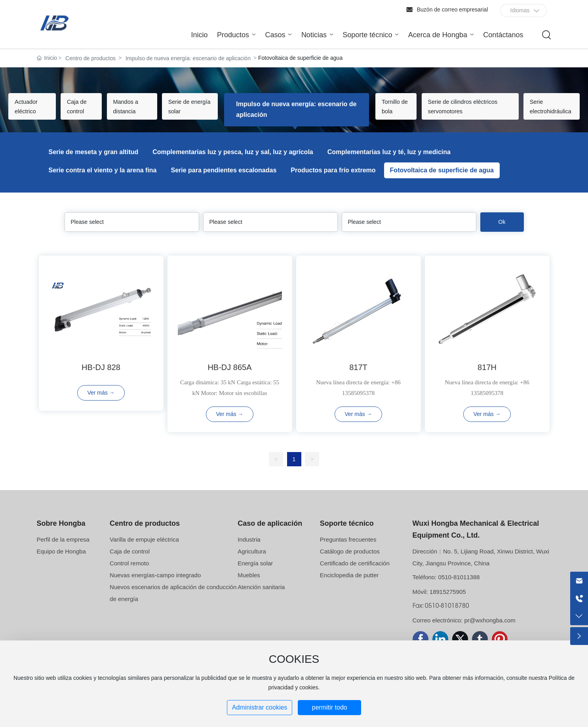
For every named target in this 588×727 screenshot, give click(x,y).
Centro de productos (90, 58)
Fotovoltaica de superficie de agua (442, 180)
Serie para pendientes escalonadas (224, 180)
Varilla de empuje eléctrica (144, 550)
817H (487, 378)
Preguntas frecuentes (348, 550)
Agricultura (252, 562)
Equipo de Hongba (61, 562)
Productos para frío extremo (333, 180)
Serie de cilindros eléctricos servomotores (446, 114)
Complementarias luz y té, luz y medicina (389, 162)
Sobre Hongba (61, 534)
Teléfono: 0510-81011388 (446, 587)
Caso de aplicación (270, 534)
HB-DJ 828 (101, 378)
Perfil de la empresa (63, 550)
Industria (249, 550)
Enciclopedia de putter (349, 585)
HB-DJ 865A (229, 378)
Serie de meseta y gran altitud (94, 162)
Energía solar (255, 573)
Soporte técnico (347, 534)
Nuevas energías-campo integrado (155, 585)
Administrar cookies (260, 707)
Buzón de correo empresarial (453, 10)
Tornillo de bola (380, 114)
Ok (502, 232)
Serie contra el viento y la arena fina (103, 180)
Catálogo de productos (350, 562)
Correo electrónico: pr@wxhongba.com (464, 631)
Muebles (249, 585)
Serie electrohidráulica (543, 109)
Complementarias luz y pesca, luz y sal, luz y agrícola (233, 162)
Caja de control (88, 114)
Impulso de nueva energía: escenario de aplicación (188, 58)
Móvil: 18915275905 (439, 602)
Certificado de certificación (355, 573)
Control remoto (129, 573)
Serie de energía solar (198, 114)
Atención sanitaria (261, 597)
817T (358, 378)
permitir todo (330, 707)
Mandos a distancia (142, 114)
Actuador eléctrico (34, 109)
